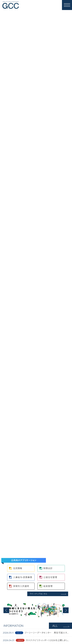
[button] (6, 610)
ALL (55, 626)
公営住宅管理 (50, 577)
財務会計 (48, 568)
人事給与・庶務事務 (23, 577)
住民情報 (18, 568)
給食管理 (48, 586)
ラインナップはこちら (39, 594)
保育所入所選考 (21, 586)
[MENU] (67, 5)
